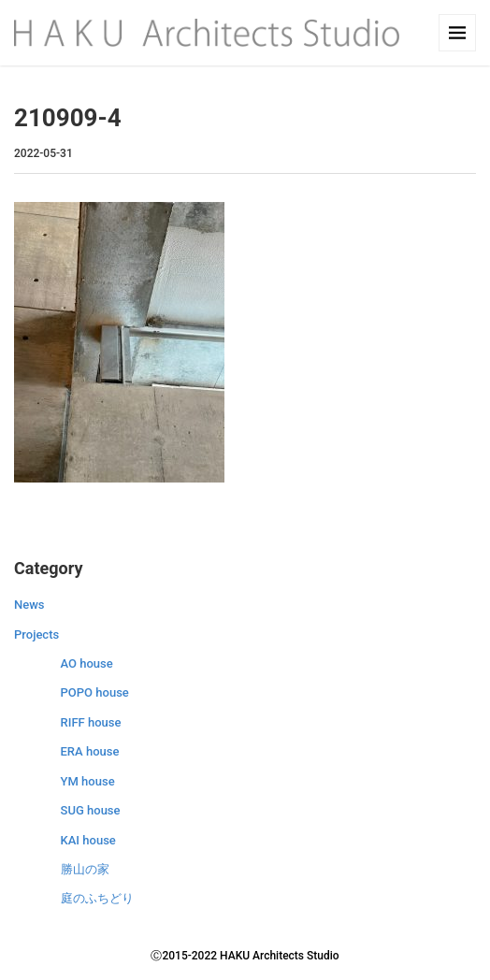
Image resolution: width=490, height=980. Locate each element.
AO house (87, 663)
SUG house (91, 810)
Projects (36, 634)
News (29, 605)
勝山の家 (85, 869)
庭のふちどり (97, 898)
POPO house (95, 692)
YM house (88, 781)
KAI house (88, 840)
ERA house (90, 751)
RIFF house (91, 722)
